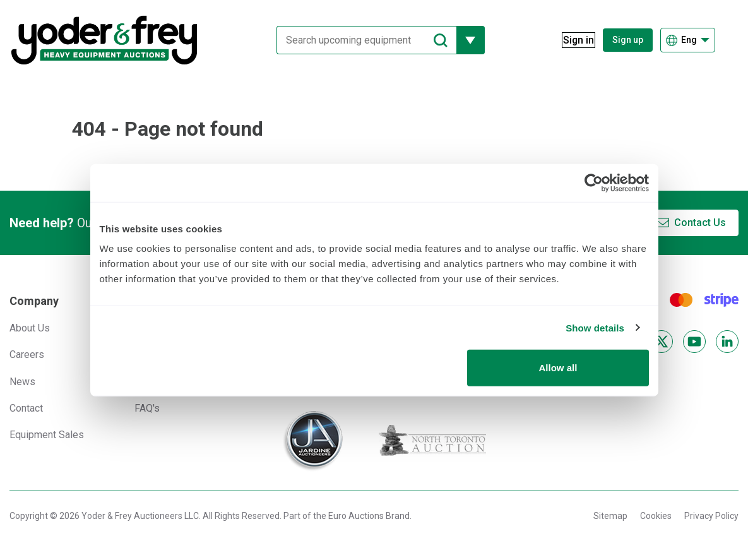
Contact (26, 408)
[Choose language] (688, 40)
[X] (662, 342)
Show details (595, 327)
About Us (30, 328)
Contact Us (700, 223)
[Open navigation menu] (731, 40)
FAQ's (147, 408)
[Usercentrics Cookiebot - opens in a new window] (594, 182)
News (22, 382)
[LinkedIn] (727, 342)
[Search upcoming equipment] (359, 40)
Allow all (558, 368)
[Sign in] (571, 40)
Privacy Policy (711, 516)
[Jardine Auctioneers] (312, 441)
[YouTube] (694, 342)
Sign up (628, 40)
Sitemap (610, 516)
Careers (27, 354)
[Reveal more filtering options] (463, 40)
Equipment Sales (47, 435)
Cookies (656, 516)
